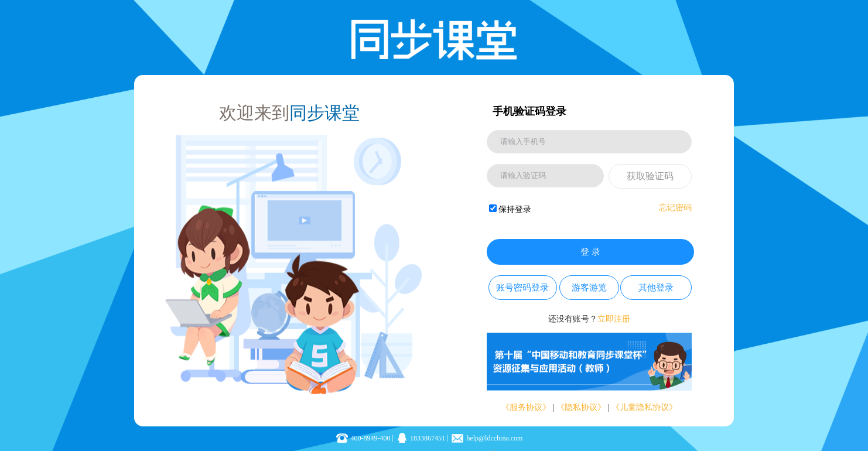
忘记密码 (675, 208)
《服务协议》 (526, 407)
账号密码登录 (522, 288)
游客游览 (589, 288)
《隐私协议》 (581, 407)
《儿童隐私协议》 (644, 407)
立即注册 (614, 319)
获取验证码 (650, 176)
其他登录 (656, 288)
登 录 (590, 252)
